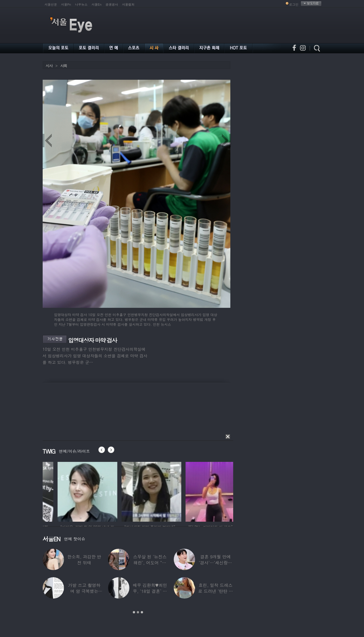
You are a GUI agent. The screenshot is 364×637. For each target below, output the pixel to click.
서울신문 (51, 4)
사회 (64, 66)
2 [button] (138, 612)
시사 (49, 66)
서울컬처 (128, 4)
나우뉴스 (81, 4)
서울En (97, 4)
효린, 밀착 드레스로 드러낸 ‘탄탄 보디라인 (215, 591)
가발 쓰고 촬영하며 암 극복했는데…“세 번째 (84, 591)
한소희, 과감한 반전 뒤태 (84, 560)
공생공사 (112, 4)
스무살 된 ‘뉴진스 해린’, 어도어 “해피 (150, 563)
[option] (63, 491)
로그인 (294, 4)
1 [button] (134, 612)
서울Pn (66, 4)
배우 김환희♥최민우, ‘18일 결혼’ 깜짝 (150, 591)
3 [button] (142, 612)
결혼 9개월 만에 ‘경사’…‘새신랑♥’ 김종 (216, 563)
